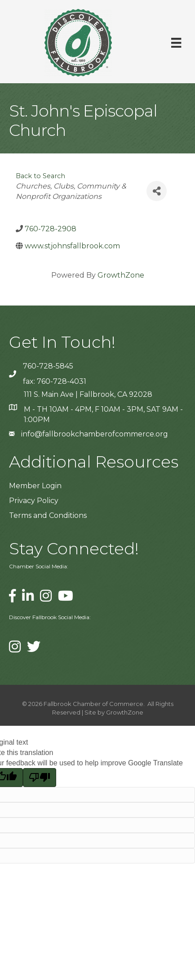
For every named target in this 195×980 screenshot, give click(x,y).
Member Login (35, 486)
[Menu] (176, 43)
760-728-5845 (48, 366)
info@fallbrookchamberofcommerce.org (95, 434)
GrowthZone (121, 275)
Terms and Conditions (48, 515)
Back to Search (40, 176)
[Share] (157, 191)
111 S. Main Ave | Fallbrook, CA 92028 (88, 394)
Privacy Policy (34, 501)
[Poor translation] (40, 778)
